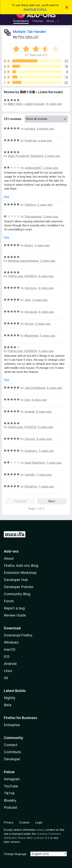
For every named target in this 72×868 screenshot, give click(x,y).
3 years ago (51, 216)
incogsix (30, 129)
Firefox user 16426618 (22, 351)
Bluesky (10, 800)
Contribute (12, 752)
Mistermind (31, 336)
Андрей (30, 412)
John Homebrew (35, 388)
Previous (20, 501)
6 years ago (54, 104)
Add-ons (11, 551)
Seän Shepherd (35, 463)
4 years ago (46, 276)
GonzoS (30, 439)
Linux (8, 671)
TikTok (9, 793)
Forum (9, 601)
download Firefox (35, 9)
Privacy (9, 822)
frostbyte (31, 140)
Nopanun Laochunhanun (23, 261)
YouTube (11, 786)
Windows (11, 642)
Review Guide (15, 615)
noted (40, 830)
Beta (8, 705)
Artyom (29, 324)
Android (10, 664)
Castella (30, 475)
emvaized (31, 312)
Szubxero (31, 451)
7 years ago (46, 451)
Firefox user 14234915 (22, 276)
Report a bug (14, 608)
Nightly (10, 698)
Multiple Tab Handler (30, 32)
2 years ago (53, 156)
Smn (27, 400)
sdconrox (31, 288)
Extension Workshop (20, 573)
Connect (11, 745)
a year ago (45, 140)
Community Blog (17, 594)
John (28, 300)
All (6, 678)
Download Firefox (18, 635)
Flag (7, 197)
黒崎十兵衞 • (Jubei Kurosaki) (26, 104)
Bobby (29, 245)
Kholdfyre (31, 486)
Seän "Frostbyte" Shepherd (26, 156)
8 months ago (45, 129)
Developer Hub (16, 580)
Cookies (24, 822)
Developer (12, 759)
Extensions (21, 21)
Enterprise (12, 725)
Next (52, 501)
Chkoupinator (33, 216)
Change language (15, 854)
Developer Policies (19, 587)
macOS (10, 649)
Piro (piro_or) (28, 37)
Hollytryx (30, 205)
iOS (7, 657)
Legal (39, 822)
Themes (38, 21)
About (9, 558)
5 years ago (43, 324)
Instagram (12, 779)
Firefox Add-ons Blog (21, 566)
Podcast (11, 807)
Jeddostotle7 (33, 168)
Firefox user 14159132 (22, 427)
